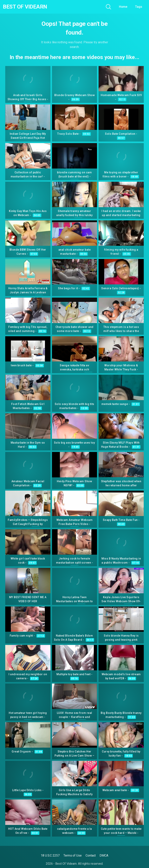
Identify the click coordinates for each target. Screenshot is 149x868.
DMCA (104, 855)
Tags (139, 7)
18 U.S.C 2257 (50, 855)
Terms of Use (73, 855)
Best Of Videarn (25, 7)
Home (123, 7)
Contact (91, 855)
